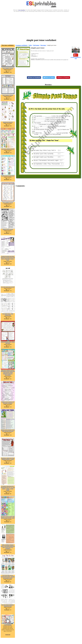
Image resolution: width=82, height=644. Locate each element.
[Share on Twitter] (49, 78)
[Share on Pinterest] (63, 78)
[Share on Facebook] (34, 78)
